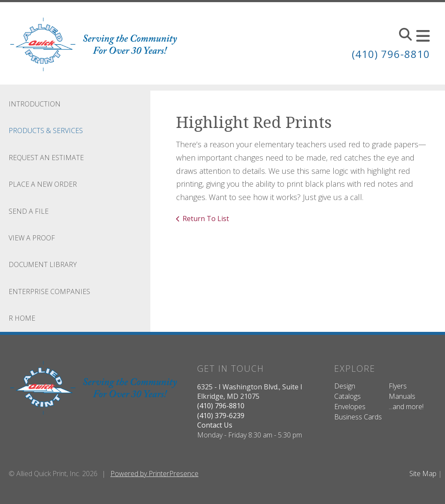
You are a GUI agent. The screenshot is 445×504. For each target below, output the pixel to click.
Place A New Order (43, 184)
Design (345, 386)
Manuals (402, 396)
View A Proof (32, 238)
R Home (22, 318)
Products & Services (46, 131)
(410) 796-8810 (391, 54)
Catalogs (347, 396)
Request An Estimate (46, 158)
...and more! (406, 407)
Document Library (43, 264)
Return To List (206, 219)
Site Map (423, 474)
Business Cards (358, 417)
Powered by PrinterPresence (154, 474)
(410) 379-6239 (221, 416)
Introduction (35, 104)
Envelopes (350, 407)
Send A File (29, 211)
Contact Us (215, 425)
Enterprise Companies (49, 291)
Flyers (398, 386)
